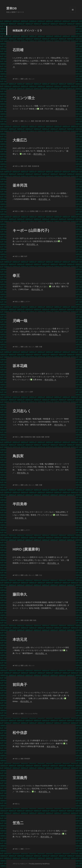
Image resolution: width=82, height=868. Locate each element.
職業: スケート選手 (27, 392)
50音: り (17, 849)
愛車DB (12, 8)
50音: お (17, 166)
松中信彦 (20, 733)
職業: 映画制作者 (26, 437)
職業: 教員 (33, 620)
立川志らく (22, 411)
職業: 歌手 (42, 121)
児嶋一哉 (20, 321)
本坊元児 (20, 639)
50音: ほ (17, 666)
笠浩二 (18, 823)
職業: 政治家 (53, 211)
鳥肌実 (18, 456)
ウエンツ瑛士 (24, 98)
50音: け (17, 302)
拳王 (16, 276)
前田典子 (20, 685)
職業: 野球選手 (25, 759)
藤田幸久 (20, 594)
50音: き (17, 256)
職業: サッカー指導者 (28, 211)
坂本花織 (20, 366)
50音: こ (17, 347)
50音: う (17, 121)
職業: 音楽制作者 (51, 121)
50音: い (17, 79)
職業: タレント (25, 121)
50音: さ (17, 392)
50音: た (17, 437)
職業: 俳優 (34, 121)
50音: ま (17, 714)
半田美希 (20, 504)
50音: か (17, 211)
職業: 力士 (39, 575)
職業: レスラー (25, 302)
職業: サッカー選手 (42, 211)
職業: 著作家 (45, 437)
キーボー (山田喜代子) (31, 230)
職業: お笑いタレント (28, 79)
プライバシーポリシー (20, 864)
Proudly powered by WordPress (39, 864)
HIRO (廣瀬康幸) (26, 549)
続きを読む (61, 109)
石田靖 (18, 50)
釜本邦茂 (20, 185)
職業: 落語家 (37, 437)
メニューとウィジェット (73, 13)
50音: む (17, 804)
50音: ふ (17, 620)
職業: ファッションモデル (29, 714)
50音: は (17, 530)
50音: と (17, 485)
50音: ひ (17, 575)
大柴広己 (20, 140)
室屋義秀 (20, 778)
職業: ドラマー (25, 849)
